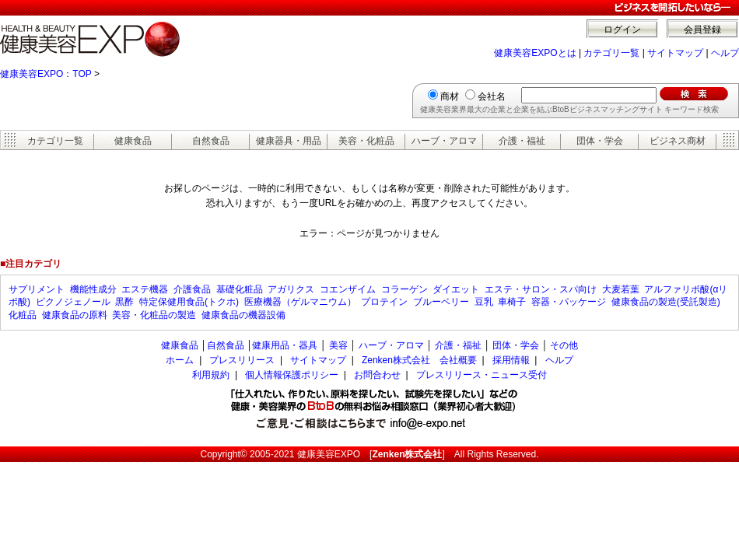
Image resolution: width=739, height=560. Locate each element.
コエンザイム (348, 289)
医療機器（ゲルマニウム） (300, 302)
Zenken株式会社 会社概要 (419, 360)
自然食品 (211, 141)
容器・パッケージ (569, 302)
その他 (564, 345)
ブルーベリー (441, 302)
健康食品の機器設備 (243, 315)
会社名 (492, 96)
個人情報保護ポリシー (292, 375)
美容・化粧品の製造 (154, 315)
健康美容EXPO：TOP (46, 74)
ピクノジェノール (73, 302)
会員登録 (702, 30)
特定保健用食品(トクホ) (189, 302)
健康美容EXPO (329, 454)
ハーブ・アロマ (444, 141)
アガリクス (291, 289)
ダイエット (456, 289)
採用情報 (511, 360)
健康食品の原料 (75, 315)
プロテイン (384, 302)
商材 (450, 96)
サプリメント (37, 289)
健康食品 (133, 141)
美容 (338, 345)
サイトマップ (675, 53)
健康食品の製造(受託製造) (666, 302)
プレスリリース (242, 360)
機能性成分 (93, 289)
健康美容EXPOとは (535, 53)
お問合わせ (377, 375)
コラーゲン (405, 289)
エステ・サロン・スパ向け (541, 289)
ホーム (180, 360)
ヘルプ (725, 53)
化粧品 (23, 315)
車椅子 (512, 302)
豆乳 (484, 302)
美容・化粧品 (366, 141)
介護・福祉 (522, 141)
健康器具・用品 (289, 141)
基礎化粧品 (240, 289)
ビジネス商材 (678, 141)
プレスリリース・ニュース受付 (482, 375)
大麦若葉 (621, 289)
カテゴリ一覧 (611, 53)
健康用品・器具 (285, 345)
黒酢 (124, 302)
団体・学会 (600, 141)
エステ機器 (145, 289)
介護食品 (192, 289)
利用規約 (211, 375)
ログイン (622, 30)
